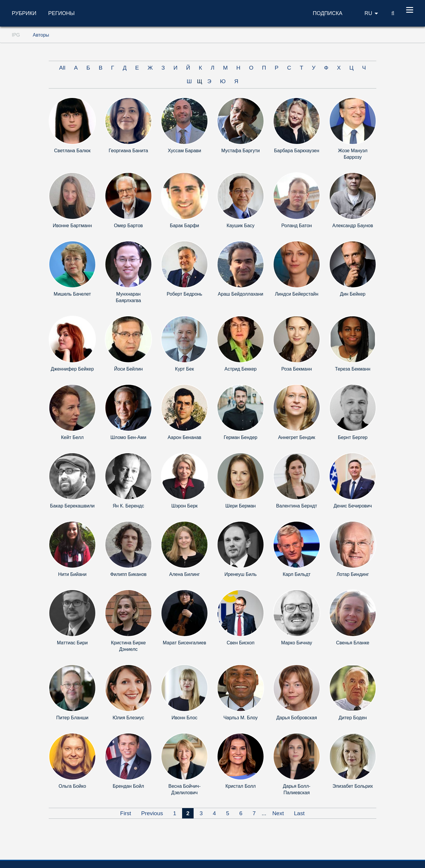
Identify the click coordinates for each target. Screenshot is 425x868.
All (62, 68)
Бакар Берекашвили (72, 506)
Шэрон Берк (184, 506)
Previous (152, 813)
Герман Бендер (241, 437)
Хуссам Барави (184, 151)
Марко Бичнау (296, 643)
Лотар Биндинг (353, 574)
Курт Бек (184, 369)
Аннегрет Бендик (297, 437)
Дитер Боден (353, 718)
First (126, 813)
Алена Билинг (184, 574)
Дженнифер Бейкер (72, 369)
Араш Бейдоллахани (241, 294)
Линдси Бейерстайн (297, 294)
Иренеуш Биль (240, 574)
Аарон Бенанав (184, 437)
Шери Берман (241, 506)
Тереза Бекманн (353, 369)
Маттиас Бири (72, 643)
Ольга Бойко (72, 786)
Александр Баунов (353, 226)
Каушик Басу (241, 226)
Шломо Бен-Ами (128, 437)
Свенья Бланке (353, 643)
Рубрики (24, 13)
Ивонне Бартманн (72, 226)
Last (299, 813)
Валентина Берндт (297, 506)
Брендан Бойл (128, 786)
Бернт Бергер (353, 437)
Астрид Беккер (241, 369)
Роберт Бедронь (184, 294)
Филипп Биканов (128, 574)
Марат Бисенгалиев (185, 643)
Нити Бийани (72, 574)
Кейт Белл (72, 437)
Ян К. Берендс (128, 506)
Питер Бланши (72, 718)
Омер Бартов (128, 226)
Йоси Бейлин (128, 369)
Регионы (61, 13)
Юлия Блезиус (128, 718)
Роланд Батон (296, 226)
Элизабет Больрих (353, 786)
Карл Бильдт (297, 574)
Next (278, 813)
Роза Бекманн (296, 369)
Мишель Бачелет (72, 294)
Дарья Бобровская (297, 718)
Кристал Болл (241, 786)
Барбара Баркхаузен (297, 151)
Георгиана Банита (128, 151)
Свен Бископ (241, 643)
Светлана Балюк (72, 151)
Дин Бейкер (353, 294)
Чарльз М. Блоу (241, 718)
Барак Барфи (184, 226)
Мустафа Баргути (241, 151)
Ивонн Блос (184, 718)
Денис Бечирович (353, 506)
